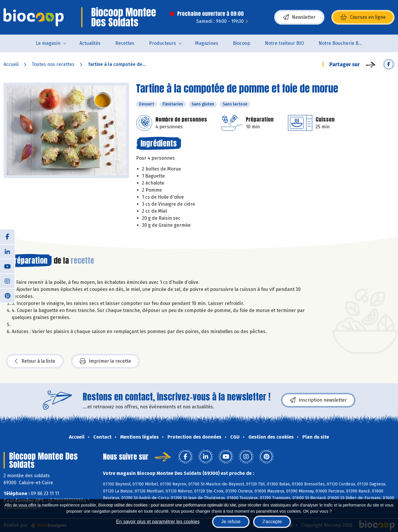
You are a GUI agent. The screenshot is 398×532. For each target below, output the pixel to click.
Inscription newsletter (318, 400)
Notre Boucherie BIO (341, 43)
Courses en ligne (363, 17)
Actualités (90, 43)
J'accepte (272, 522)
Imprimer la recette (105, 361)
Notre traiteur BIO (284, 43)
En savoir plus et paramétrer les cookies (158, 522)
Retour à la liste (35, 361)
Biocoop (242, 43)
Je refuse (231, 522)
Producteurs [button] (162, 43)
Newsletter (299, 17)
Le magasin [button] (48, 43)
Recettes (125, 43)
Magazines (207, 43)
